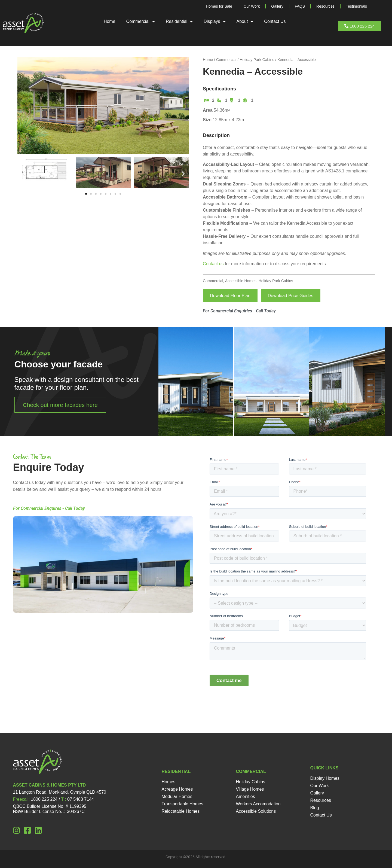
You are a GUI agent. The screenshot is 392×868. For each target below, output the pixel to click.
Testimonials (356, 6)
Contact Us (275, 21)
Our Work (252, 6)
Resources (325, 6)
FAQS (300, 6)
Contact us (213, 264)
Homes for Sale (219, 6)
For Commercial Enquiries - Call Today (239, 311)
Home (110, 21)
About (245, 22)
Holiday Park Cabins (257, 60)
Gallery (277, 6)
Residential (179, 22)
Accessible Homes (241, 281)
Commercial (141, 22)
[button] (24, 173)
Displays (215, 22)
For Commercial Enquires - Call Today (49, 508)
